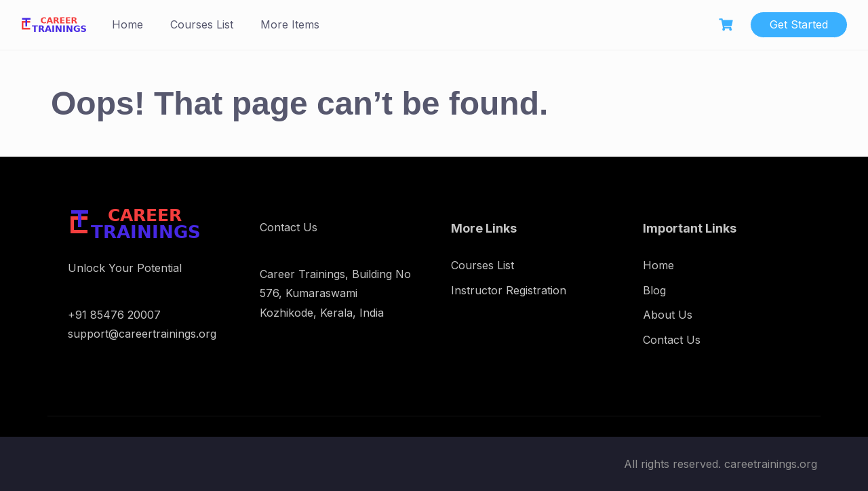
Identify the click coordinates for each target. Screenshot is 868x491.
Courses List (202, 24)
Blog (654, 290)
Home (127, 24)
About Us (668, 315)
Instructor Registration (509, 290)
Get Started (799, 24)
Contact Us (672, 340)
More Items (290, 24)
